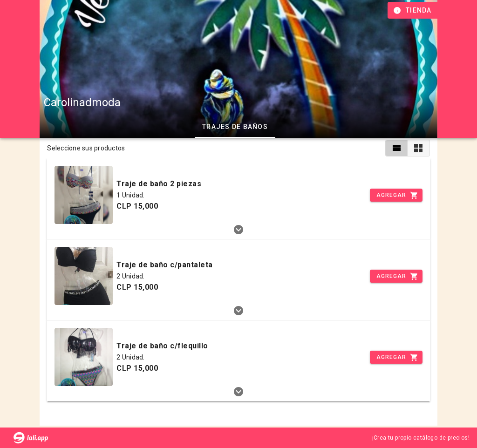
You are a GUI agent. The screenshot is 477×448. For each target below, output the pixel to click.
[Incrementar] (396, 195)
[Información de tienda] (413, 10)
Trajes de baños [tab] (235, 127)
